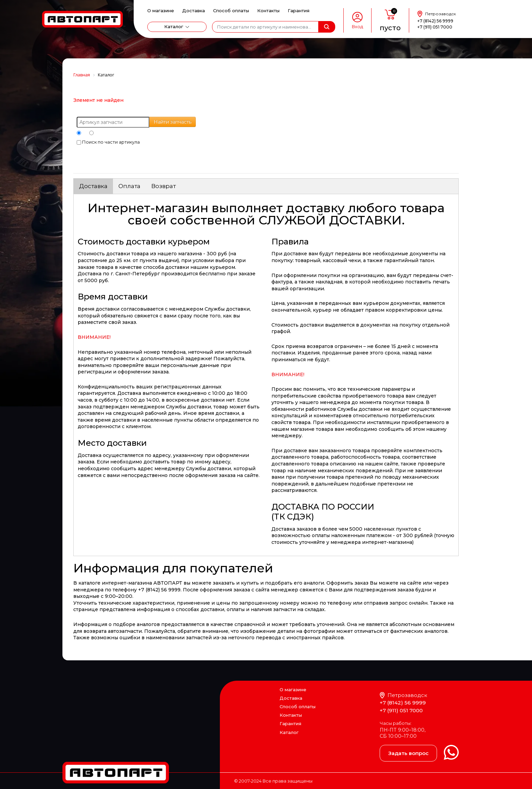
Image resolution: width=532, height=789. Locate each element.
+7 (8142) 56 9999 (435, 21)
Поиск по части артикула (108, 142)
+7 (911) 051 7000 (435, 27)
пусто (390, 28)
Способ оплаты (231, 11)
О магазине (161, 11)
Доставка (194, 11)
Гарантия (299, 11)
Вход (357, 27)
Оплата (129, 186)
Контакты (268, 11)
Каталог (174, 26)
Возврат (164, 186)
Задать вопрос (408, 753)
